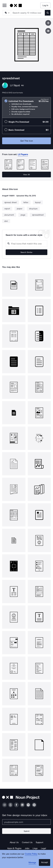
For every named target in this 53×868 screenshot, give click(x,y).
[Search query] (26, 244)
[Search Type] (7, 13)
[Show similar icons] (48, 31)
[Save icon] (48, 23)
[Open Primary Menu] (5, 6)
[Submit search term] (48, 13)
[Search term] (28, 13)
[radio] (26, 107)
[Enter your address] (26, 822)
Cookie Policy (31, 854)
